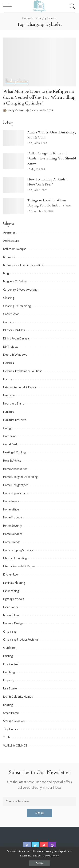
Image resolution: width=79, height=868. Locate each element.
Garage (8, 428)
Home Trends (12, 542)
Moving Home (12, 615)
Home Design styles (16, 485)
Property (9, 680)
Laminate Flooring (14, 583)
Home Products (13, 518)
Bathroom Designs (15, 249)
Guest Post (10, 444)
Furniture (9, 412)
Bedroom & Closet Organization (23, 265)
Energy (7, 379)
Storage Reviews (14, 721)
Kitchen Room (12, 575)
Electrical (9, 363)
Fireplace (9, 395)
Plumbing (9, 672)
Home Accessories (15, 469)
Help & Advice (12, 461)
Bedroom (9, 257)
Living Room (11, 607)
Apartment (10, 233)
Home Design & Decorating (20, 477)
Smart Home (11, 713)
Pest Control (11, 664)
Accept (40, 863)
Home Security (13, 526)
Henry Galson (16, 111)
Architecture (11, 241)
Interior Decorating (15, 558)
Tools (7, 737)
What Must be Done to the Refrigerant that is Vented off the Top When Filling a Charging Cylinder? (39, 97)
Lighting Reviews (14, 599)
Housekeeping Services (18, 550)
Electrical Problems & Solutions (23, 371)
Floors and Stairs (14, 404)
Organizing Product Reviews (21, 640)
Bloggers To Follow (15, 282)
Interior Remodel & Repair (19, 566)
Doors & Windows (15, 355)
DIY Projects (11, 347)
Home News (11, 501)
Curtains (8, 322)
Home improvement (16, 493)
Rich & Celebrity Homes (18, 697)
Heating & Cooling (17, 81)
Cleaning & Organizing (17, 306)
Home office (11, 510)
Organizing (10, 632)
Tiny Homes (11, 729)
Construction (11, 314)
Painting (8, 656)
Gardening (10, 436)
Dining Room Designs (16, 339)
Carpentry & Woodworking (20, 290)
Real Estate (10, 689)
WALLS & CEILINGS (15, 746)
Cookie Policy (51, 856)
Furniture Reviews (15, 420)
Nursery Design (13, 624)
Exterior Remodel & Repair (20, 388)
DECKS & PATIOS (14, 330)
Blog (6, 273)
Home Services (13, 534)
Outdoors (9, 648)
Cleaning (9, 298)
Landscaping (11, 591)
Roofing (8, 705)
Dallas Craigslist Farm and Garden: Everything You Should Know (52, 158)
